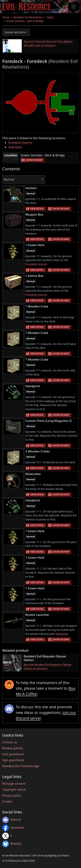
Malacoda (62, 634)
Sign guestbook (13, 760)
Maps (50, 17)
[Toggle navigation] (73, 7)
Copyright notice (14, 790)
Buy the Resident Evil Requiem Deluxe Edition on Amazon (48, 667)
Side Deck (15, 147)
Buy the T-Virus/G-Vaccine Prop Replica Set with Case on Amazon (48, 44)
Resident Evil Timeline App (21, 766)
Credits (7, 801)
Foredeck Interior (20, 143)
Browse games (13, 748)
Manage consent (14, 784)
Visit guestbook (13, 754)
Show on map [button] (34, 160)
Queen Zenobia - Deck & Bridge (25, 21)
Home (6, 17)
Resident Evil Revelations (28, 17)
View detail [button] (37, 209)
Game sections (15, 32)
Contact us (10, 742)
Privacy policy (12, 796)
